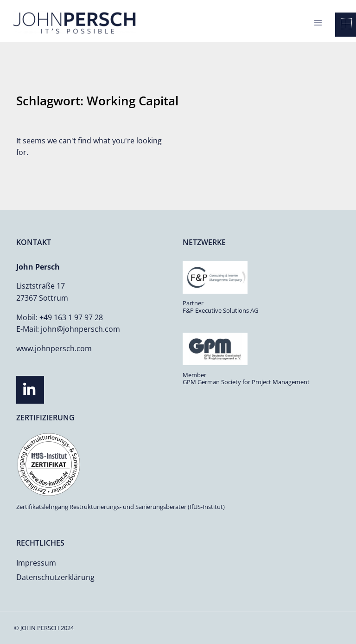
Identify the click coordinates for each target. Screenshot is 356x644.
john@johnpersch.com (80, 329)
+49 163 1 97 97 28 (71, 317)
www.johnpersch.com (54, 348)
